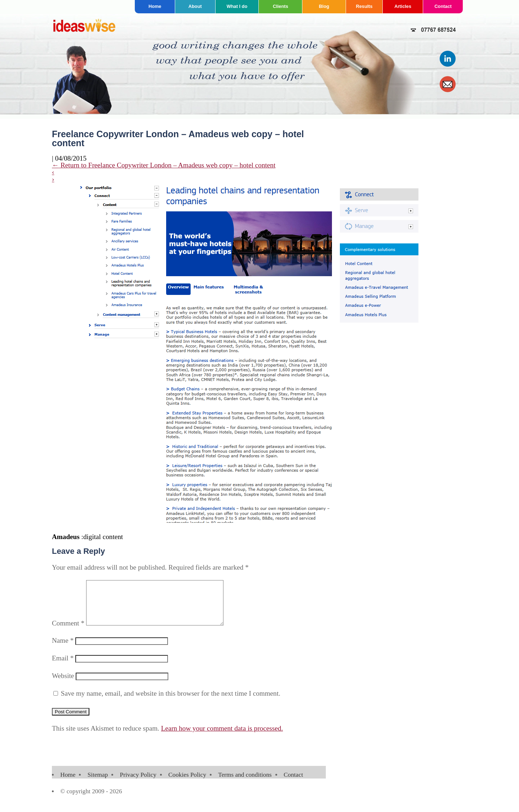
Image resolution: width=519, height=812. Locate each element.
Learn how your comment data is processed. (222, 737)
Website (63, 684)
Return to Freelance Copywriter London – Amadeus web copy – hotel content (164, 165)
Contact (443, 6)
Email (63, 667)
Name (63, 649)
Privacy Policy (138, 783)
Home (155, 6)
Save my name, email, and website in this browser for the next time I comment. (171, 702)
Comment (68, 632)
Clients (281, 6)
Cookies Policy (187, 783)
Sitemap (98, 783)
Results (364, 6)
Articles (403, 6)
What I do (237, 6)
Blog (324, 6)
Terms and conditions (245, 783)
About (195, 6)
